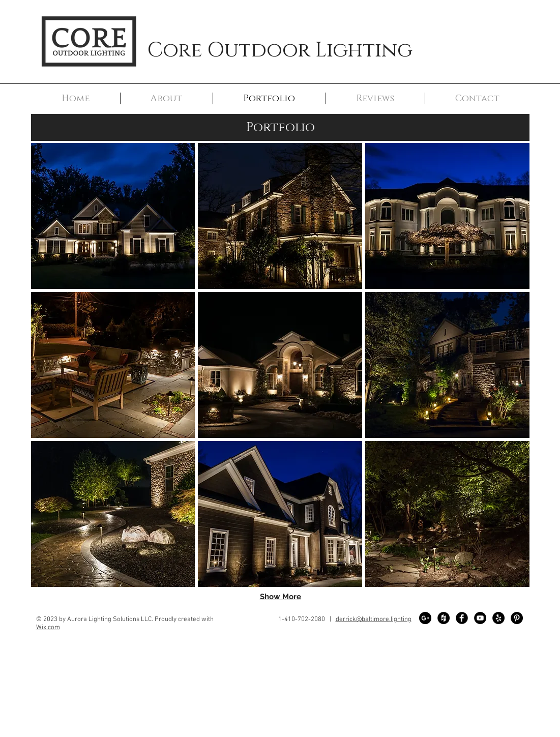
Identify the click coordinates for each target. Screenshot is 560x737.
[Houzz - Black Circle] (444, 618)
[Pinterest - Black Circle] (517, 618)
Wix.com (48, 628)
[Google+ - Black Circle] (425, 618)
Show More (281, 597)
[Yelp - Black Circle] (498, 618)
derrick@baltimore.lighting (374, 620)
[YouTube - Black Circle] (480, 618)
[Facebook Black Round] (462, 618)
